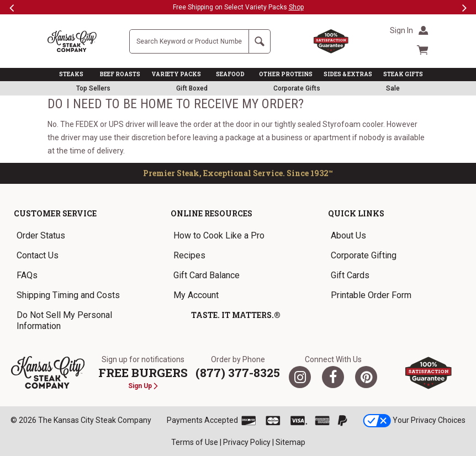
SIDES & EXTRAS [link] (348, 74)
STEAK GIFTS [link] (403, 74)
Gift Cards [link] (350, 275)
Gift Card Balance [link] (207, 275)
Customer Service (55, 213)
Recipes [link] (189, 255)
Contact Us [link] (38, 255)
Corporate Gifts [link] (297, 88)
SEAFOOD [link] (230, 74)
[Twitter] (300, 377)
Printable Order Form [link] (371, 295)
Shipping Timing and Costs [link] (68, 295)
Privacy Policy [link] (247, 442)
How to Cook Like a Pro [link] (219, 235)
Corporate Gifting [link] (364, 255)
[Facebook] (333, 377)
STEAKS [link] (71, 74)
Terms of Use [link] (195, 442)
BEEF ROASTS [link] (120, 74)
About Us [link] (348, 235)
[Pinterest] (366, 377)
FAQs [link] (27, 275)
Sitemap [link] (290, 442)
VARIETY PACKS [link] (176, 74)
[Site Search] (189, 41)
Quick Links (356, 213)
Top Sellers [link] (93, 88)
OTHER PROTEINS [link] (286, 74)
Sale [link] (393, 88)
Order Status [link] (41, 235)
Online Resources (211, 213)
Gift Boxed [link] (192, 88)
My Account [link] (196, 295)
